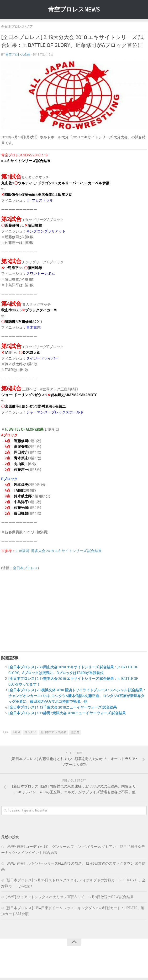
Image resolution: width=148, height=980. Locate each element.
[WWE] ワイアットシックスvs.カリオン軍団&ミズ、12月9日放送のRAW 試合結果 (70, 897)
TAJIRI (16, 732)
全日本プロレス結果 (53, 732)
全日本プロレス (25, 568)
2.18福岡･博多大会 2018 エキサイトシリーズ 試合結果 (59, 551)
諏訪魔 (75, 732)
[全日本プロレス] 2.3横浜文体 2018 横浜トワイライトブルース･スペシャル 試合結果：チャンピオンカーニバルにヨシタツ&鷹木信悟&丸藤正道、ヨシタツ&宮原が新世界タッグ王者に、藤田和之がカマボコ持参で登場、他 (77, 696)
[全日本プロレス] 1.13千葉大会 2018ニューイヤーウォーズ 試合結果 (63, 707)
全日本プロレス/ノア (17, 27)
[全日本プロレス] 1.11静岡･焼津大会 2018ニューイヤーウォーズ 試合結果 (67, 713)
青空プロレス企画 (18, 54)
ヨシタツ (30, 732)
